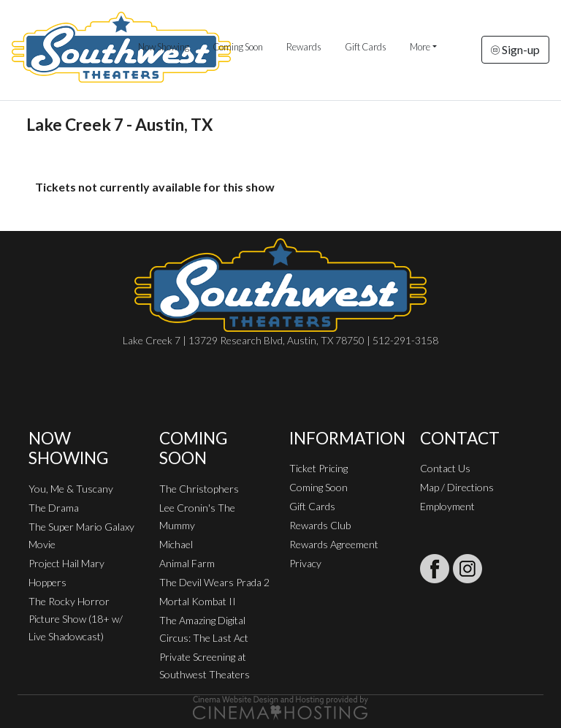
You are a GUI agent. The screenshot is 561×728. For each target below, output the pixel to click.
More (420, 47)
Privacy (305, 563)
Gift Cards (366, 47)
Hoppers (47, 582)
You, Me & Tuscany (71, 489)
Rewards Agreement (334, 544)
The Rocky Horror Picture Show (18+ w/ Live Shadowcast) (76, 619)
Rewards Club (320, 525)
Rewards (304, 47)
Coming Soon (238, 47)
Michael (176, 544)
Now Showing (164, 47)
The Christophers (199, 489)
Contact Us (445, 468)
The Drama (54, 508)
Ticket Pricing (318, 468)
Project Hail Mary (66, 563)
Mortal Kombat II (198, 601)
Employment (447, 506)
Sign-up (515, 49)
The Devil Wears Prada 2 (214, 582)
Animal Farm (187, 563)
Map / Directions (457, 487)
